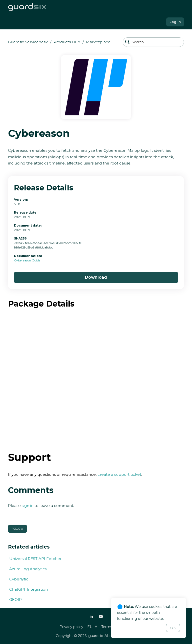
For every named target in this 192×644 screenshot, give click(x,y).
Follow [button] (17, 529)
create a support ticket (119, 474)
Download (96, 277)
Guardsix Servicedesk (28, 42)
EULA (92, 627)
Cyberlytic (19, 579)
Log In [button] (175, 22)
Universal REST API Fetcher (35, 559)
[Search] (153, 42)
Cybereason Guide (27, 260)
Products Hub (67, 42)
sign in (28, 506)
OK (173, 628)
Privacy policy (71, 627)
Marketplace (98, 42)
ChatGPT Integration (28, 589)
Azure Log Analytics (28, 569)
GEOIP (15, 600)
